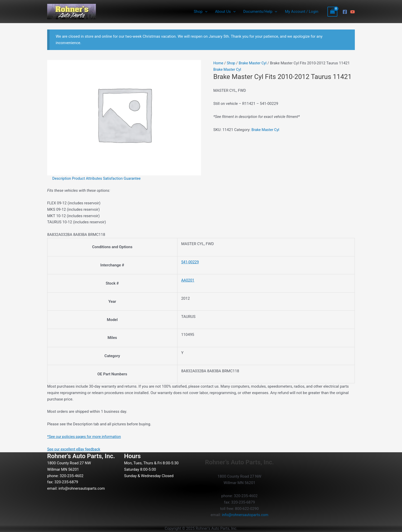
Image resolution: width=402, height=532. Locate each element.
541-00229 (190, 262)
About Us (225, 12)
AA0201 (188, 280)
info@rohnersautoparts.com (83, 488)
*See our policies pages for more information (86, 437)
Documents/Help (260, 12)
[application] (205, 12)
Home (218, 63)
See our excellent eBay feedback (75, 449)
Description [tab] (62, 178)
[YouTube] (353, 12)
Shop (201, 12)
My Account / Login (301, 12)
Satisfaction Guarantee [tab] (124, 178)
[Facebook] (345, 12)
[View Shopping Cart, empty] (333, 12)
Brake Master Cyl (254, 63)
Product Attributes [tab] (88, 178)
